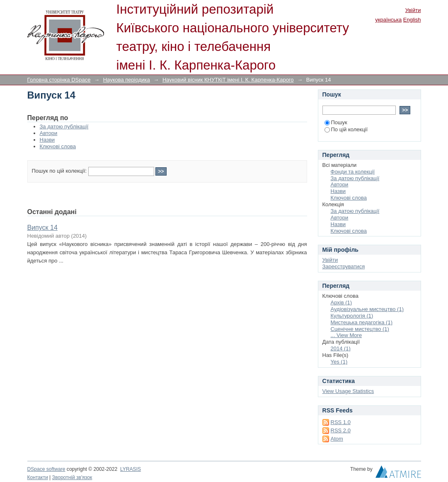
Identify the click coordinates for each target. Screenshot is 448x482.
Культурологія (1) (352, 316)
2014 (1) (341, 348)
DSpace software (46, 469)
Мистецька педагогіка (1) (362, 322)
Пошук (336, 122)
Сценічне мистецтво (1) (360, 329)
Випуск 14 (42, 228)
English (412, 20)
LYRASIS (131, 469)
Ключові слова (58, 146)
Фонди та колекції (353, 172)
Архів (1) (341, 302)
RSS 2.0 (341, 430)
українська (388, 20)
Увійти (413, 10)
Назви (47, 140)
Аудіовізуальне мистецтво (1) (367, 309)
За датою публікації (64, 127)
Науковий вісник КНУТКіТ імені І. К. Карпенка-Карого (228, 80)
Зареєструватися (344, 266)
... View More (346, 335)
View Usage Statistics (348, 391)
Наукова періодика (127, 80)
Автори (49, 133)
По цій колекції (346, 129)
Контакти (38, 477)
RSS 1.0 (341, 422)
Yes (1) (339, 362)
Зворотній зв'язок (72, 477)
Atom (337, 439)
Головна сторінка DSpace (59, 80)
